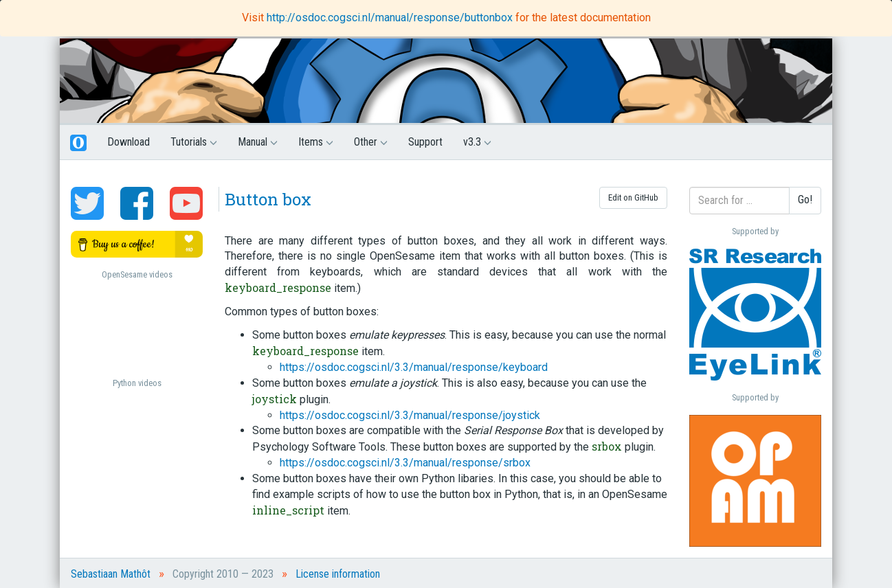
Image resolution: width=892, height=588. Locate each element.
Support (425, 142)
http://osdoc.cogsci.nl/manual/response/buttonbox (391, 18)
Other (371, 142)
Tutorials (194, 142)
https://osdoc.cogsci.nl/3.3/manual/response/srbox (405, 463)
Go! (805, 200)
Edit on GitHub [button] (633, 197)
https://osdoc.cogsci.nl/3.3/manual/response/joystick (410, 415)
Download (129, 142)
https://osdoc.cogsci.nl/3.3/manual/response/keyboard (414, 367)
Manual (258, 142)
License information (338, 574)
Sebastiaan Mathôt (111, 574)
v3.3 (477, 142)
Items (316, 142)
